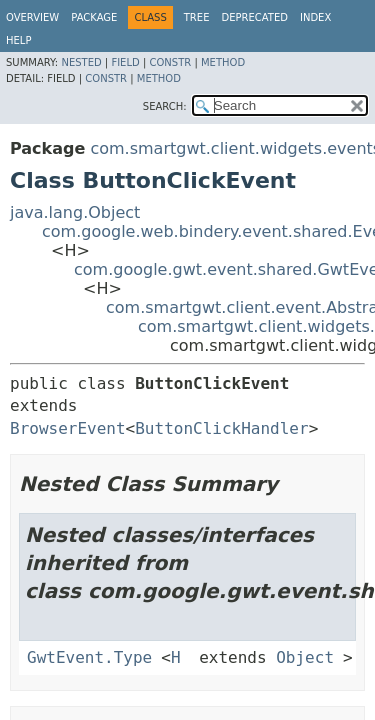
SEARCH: (165, 106)
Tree (197, 17)
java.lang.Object (75, 212)
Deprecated (254, 17)
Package (94, 17)
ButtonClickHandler (221, 428)
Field (125, 62)
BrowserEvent (68, 428)
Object (305, 657)
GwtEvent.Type (89, 657)
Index (315, 17)
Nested (81, 62)
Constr (170, 62)
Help (18, 40)
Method (223, 62)
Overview (32, 17)
